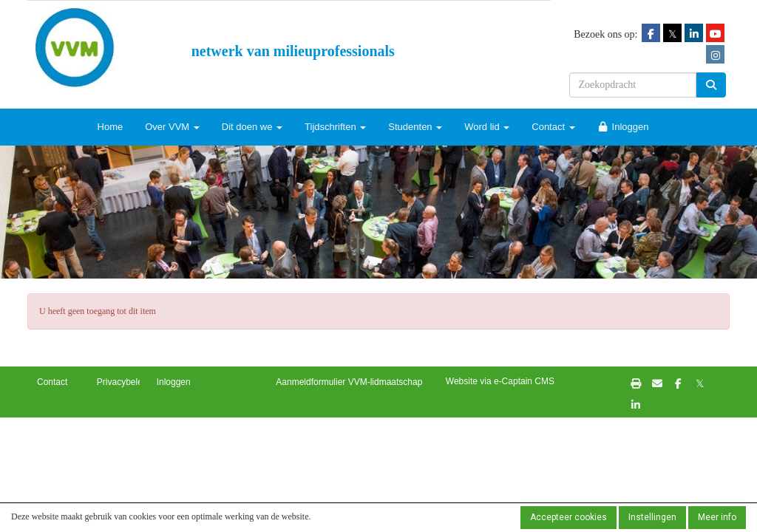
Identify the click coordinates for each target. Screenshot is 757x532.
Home (111, 127)
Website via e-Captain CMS (500, 381)
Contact (553, 127)
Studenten (415, 127)
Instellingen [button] (652, 517)
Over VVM (172, 127)
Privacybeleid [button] (123, 382)
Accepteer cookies (568, 517)
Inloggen (623, 127)
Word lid (487, 127)
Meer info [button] (717, 517)
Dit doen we (252, 127)
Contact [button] (52, 382)
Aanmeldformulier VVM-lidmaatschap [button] (349, 382)
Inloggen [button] (174, 382)
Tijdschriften (335, 127)
